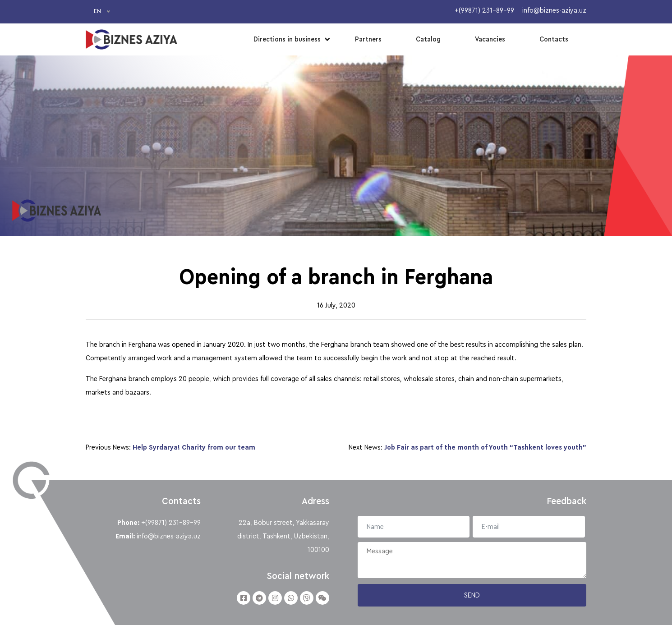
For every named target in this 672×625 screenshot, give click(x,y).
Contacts (554, 39)
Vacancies (490, 39)
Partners (368, 39)
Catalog (428, 39)
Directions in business (287, 39)
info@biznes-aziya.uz (169, 536)
